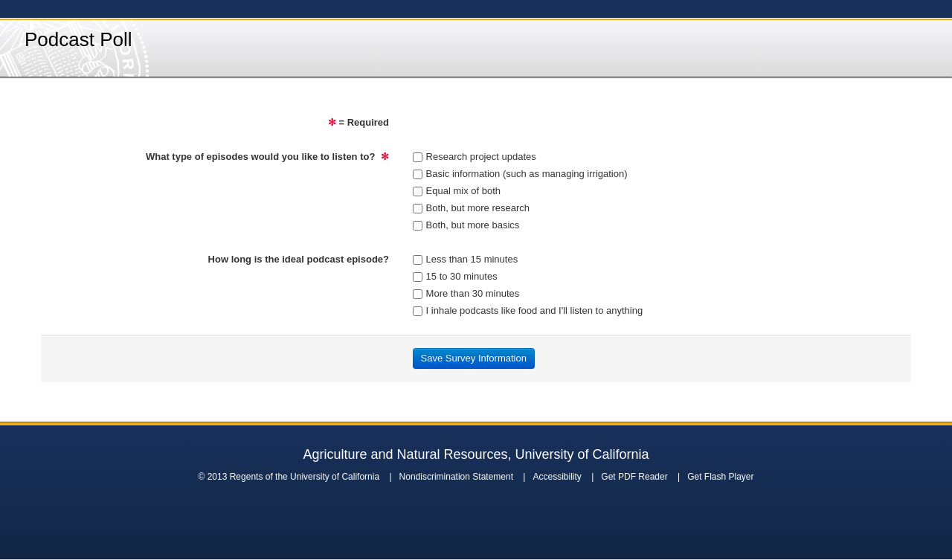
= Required (358, 122)
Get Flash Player (720, 477)
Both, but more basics (466, 225)
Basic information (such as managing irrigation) (520, 174)
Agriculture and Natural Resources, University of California (476, 454)
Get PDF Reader (634, 477)
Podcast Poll (78, 39)
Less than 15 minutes (466, 259)
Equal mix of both (457, 191)
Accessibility (557, 477)
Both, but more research (471, 208)
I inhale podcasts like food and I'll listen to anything (528, 310)
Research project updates (475, 157)
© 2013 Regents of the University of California (289, 477)
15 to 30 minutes (455, 276)
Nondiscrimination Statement (456, 477)
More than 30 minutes (466, 293)
